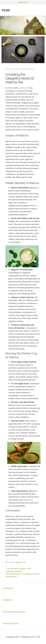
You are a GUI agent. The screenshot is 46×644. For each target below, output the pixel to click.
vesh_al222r (31, 69)
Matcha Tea (21, 562)
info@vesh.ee (24, 2)
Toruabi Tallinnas (11, 623)
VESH (6, 10)
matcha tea (24, 88)
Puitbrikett (8, 600)
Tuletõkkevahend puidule (14, 612)
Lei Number (8, 588)
